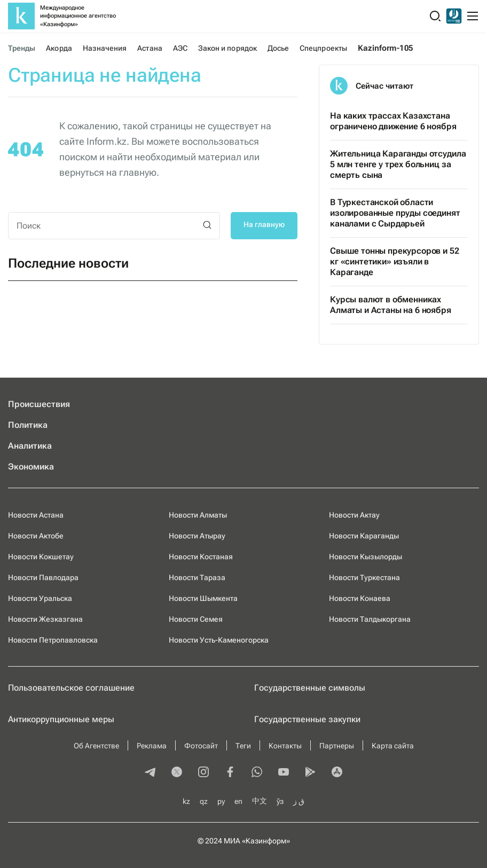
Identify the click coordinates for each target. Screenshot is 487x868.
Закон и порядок (227, 48)
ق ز (299, 801)
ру (221, 801)
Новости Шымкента (203, 598)
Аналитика (30, 446)
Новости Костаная (201, 557)
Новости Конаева (360, 598)
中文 (260, 801)
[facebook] (230, 773)
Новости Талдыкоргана (370, 619)
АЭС (180, 48)
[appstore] (337, 773)
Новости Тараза (197, 577)
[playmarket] (310, 773)
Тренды (22, 48)
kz (186, 801)
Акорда (59, 48)
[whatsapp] (257, 773)
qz (204, 801)
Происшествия (39, 404)
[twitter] (177, 773)
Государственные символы (310, 688)
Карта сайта (393, 746)
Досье (278, 48)
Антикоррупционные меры (61, 719)
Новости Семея (196, 619)
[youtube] (284, 773)
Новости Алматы (198, 515)
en (238, 801)
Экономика (31, 467)
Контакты (285, 746)
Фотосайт (201, 746)
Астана (150, 48)
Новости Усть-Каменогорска (219, 640)
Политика (28, 425)
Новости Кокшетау (41, 557)
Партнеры (337, 746)
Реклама (152, 746)
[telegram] (150, 773)
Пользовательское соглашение (71, 688)
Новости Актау (354, 515)
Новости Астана (36, 515)
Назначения (105, 48)
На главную (264, 224)
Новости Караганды (364, 536)
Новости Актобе (36, 536)
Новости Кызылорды (366, 557)
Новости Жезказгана (45, 619)
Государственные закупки (307, 719)
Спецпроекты (323, 48)
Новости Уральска (40, 598)
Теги (243, 746)
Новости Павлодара (43, 577)
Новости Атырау (197, 536)
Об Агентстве (96, 746)
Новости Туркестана (364, 577)
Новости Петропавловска (53, 640)
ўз (280, 801)
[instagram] (203, 773)
